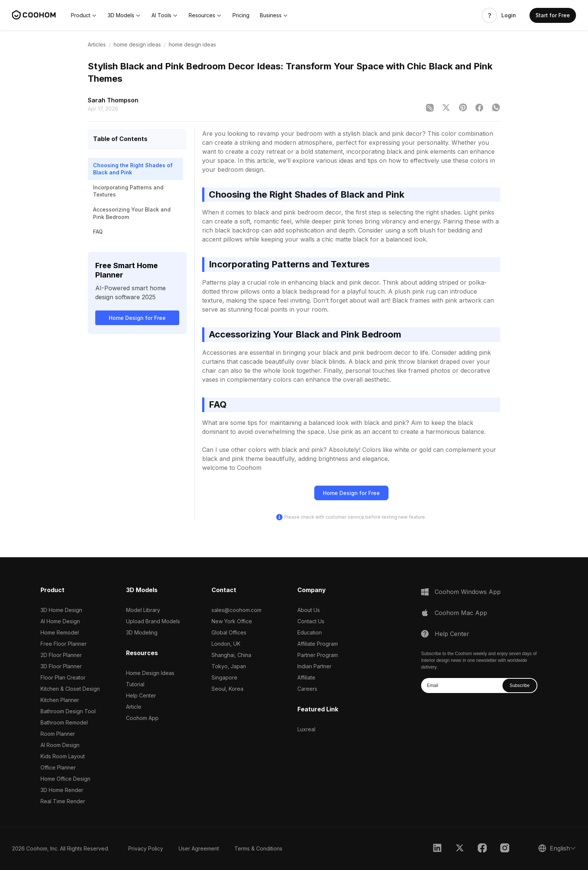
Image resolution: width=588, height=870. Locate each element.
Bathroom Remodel (64, 722)
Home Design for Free (137, 318)
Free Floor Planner (64, 644)
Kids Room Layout (63, 756)
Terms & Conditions (258, 848)
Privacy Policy (146, 848)
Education (310, 632)
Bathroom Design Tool (68, 711)
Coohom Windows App (468, 592)
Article (134, 707)
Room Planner (58, 734)
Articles (97, 44)
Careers (307, 689)
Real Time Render (63, 801)
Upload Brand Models (153, 621)
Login (509, 15)
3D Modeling (142, 632)
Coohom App (142, 718)
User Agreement (199, 848)
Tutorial (135, 684)
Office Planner (58, 767)
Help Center (141, 695)
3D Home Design (61, 610)
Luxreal (306, 729)
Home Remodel (60, 632)
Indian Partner (314, 666)
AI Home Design (60, 621)
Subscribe (520, 685)
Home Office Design (65, 779)
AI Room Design (60, 745)
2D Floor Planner (61, 655)
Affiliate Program (318, 644)
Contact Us (311, 621)
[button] (84, 15)
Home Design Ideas (150, 673)
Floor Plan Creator (63, 677)
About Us (309, 610)
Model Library (143, 610)
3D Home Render (62, 790)
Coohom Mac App (461, 613)
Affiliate (306, 677)
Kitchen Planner (60, 700)
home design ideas (137, 44)
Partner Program (318, 655)
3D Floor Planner (61, 666)
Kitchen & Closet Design (70, 689)
